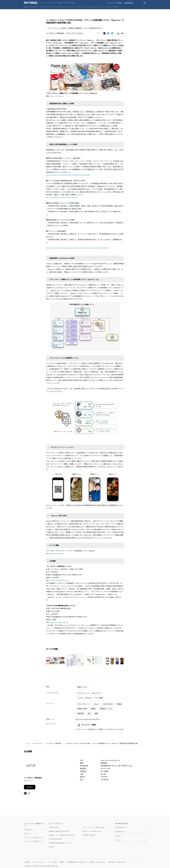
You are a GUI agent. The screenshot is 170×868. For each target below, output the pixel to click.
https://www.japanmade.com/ (60, 622)
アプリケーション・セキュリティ (89, 693)
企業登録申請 (129, 3)
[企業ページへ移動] (31, 766)
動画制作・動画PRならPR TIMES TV (59, 831)
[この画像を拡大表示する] (55, 661)
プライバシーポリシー (39, 862)
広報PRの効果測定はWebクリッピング (60, 843)
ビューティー (68, 7)
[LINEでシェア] (112, 33)
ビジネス (102, 7)
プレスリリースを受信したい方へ (34, 837)
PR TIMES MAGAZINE (55, 839)
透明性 (93, 709)
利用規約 (62, 862)
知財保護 (80, 713)
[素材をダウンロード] (118, 33)
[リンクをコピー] (122, 33)
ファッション (79, 7)
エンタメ (58, 7)
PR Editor (52, 847)
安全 (89, 713)
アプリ (51, 7)
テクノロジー (33, 7)
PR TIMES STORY (54, 827)
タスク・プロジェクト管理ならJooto (94, 827)
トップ (27, 743)
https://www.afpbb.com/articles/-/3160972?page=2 (62, 197)
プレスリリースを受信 (114, 3)
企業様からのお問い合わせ (97, 862)
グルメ (109, 7)
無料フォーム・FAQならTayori (92, 831)
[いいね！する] (98, 33)
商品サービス (82, 687)
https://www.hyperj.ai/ (58, 96)
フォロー (30, 787)
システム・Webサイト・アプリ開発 (90, 698)
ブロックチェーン (84, 704)
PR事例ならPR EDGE (89, 835)
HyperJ (96, 704)
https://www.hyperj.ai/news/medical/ (88, 719)
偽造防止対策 (82, 709)
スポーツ (117, 7)
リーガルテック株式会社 (54, 743)
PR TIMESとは (28, 830)
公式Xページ (119, 836)
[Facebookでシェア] (108, 33)
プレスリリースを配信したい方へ (34, 841)
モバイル (43, 7)
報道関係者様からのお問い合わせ (77, 862)
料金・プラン (28, 834)
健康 (96, 713)
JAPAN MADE (108, 704)
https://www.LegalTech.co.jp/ (60, 580)
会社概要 (27, 862)
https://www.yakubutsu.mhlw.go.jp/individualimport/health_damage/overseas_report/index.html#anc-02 (78, 248)
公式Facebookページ (121, 827)
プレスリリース (38, 743)
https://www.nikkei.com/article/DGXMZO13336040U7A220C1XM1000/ (68, 175)
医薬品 (119, 704)
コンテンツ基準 (52, 862)
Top (25, 7)
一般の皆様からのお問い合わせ (117, 862)
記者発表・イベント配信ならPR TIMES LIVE (62, 835)
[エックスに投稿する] (104, 33)
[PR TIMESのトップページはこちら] (49, 3)
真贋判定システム (106, 709)
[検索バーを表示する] (145, 3)
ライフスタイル (91, 7)
